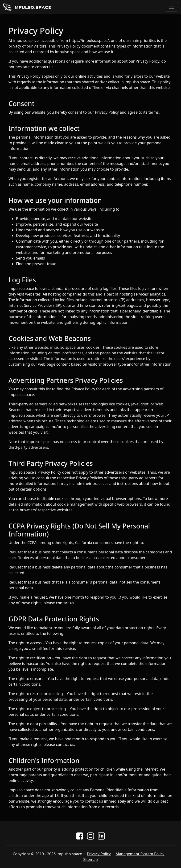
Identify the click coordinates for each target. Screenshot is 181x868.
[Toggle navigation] (172, 7)
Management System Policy (140, 854)
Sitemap (90, 860)
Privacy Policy (99, 854)
